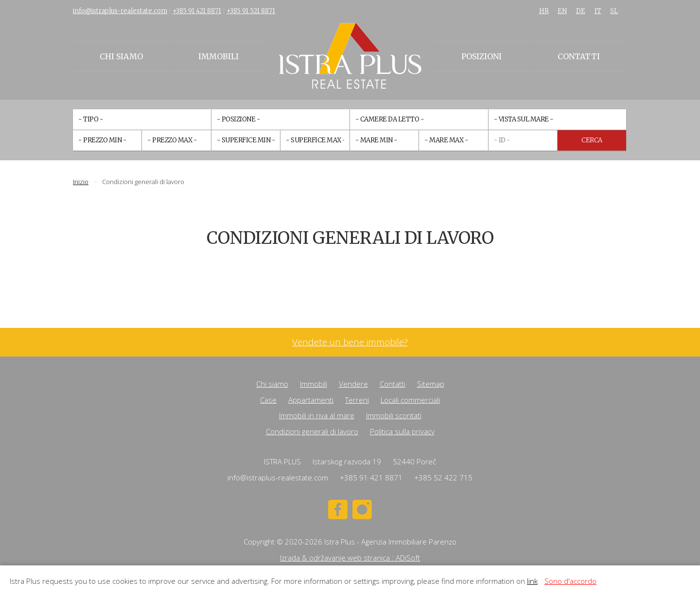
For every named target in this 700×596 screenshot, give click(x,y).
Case (268, 400)
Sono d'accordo (570, 581)
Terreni (357, 400)
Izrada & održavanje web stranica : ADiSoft (350, 558)
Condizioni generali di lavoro (312, 431)
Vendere (353, 384)
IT (598, 11)
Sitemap (431, 384)
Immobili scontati (394, 415)
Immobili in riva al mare (317, 415)
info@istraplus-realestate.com (120, 11)
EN (562, 11)
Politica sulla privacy (402, 431)
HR (544, 11)
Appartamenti (311, 400)
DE (581, 11)
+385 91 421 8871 (197, 11)
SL (614, 11)
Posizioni (481, 56)
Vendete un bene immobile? (350, 342)
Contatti (579, 56)
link (532, 581)
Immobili (219, 56)
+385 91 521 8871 (251, 11)
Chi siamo (121, 56)
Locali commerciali (410, 400)
